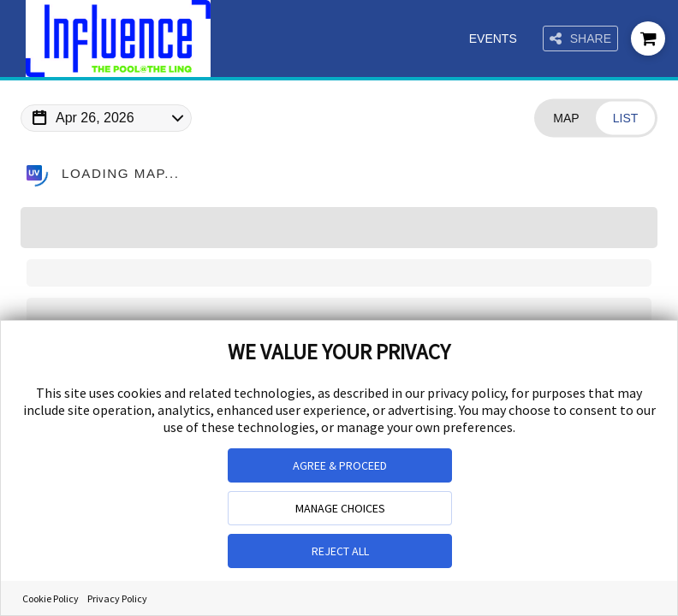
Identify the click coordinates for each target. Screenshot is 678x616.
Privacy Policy (117, 598)
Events (494, 38)
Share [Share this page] (580, 39)
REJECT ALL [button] (340, 551)
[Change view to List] (625, 118)
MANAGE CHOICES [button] (340, 508)
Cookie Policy (51, 598)
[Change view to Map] (566, 118)
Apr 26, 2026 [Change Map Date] (95, 118)
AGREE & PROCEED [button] (340, 465)
